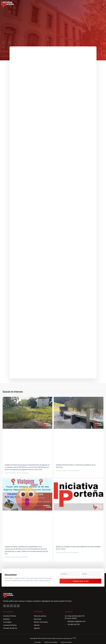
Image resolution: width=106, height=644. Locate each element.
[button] (104, 4)
